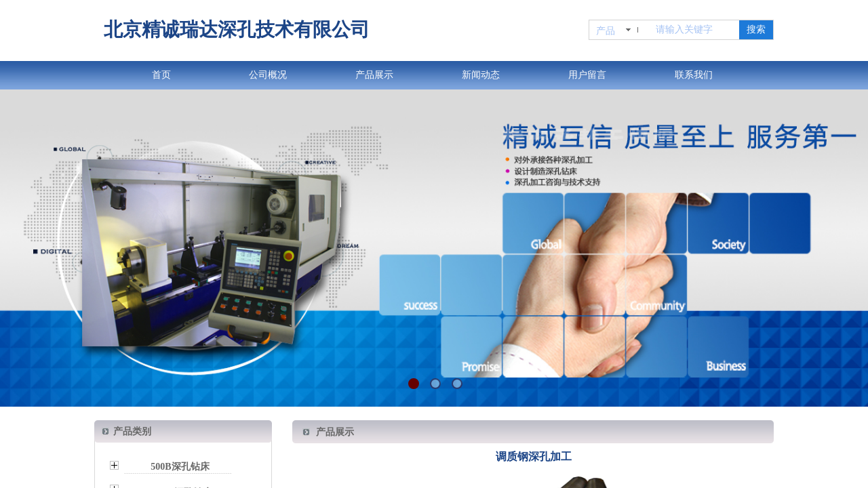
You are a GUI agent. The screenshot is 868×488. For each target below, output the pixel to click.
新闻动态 (481, 75)
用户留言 (587, 75)
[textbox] (695, 30)
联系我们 (694, 75)
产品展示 (374, 75)
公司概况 (268, 75)
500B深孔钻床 (180, 467)
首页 (161, 75)
